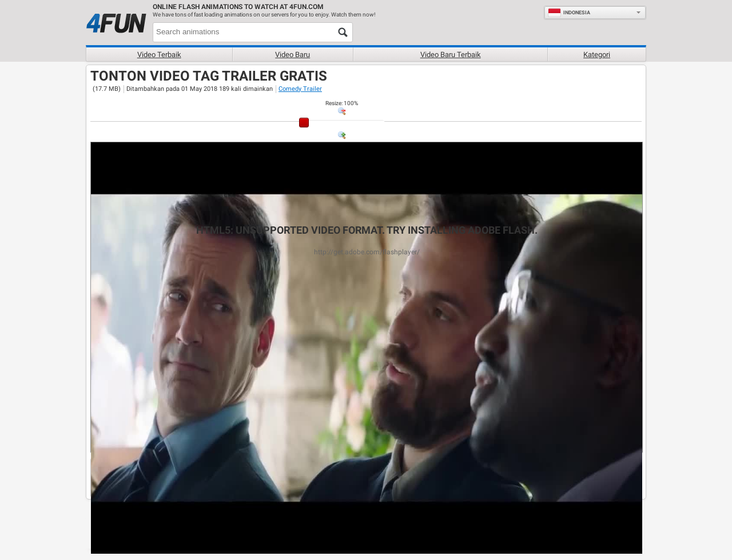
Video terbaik (159, 55)
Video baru (293, 55)
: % (342, 103)
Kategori (597, 55)
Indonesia (569, 13)
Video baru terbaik (451, 55)
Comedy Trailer (300, 89)
